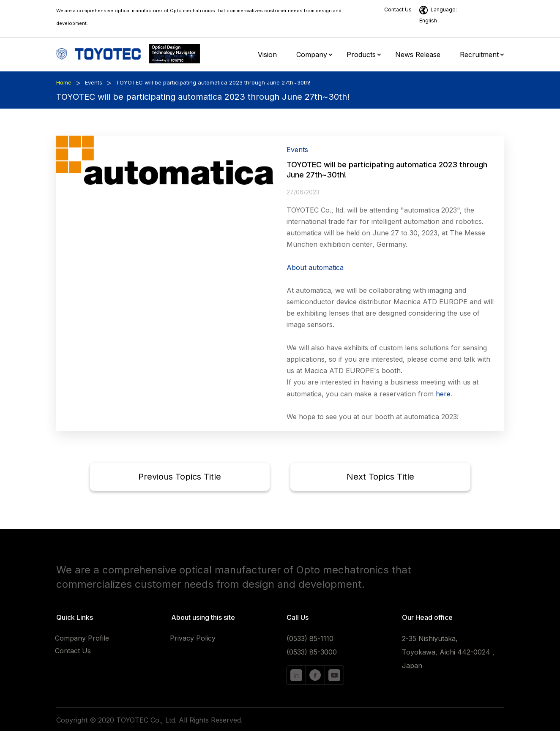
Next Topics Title (380, 477)
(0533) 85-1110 (310, 638)
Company (312, 55)
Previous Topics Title (180, 477)
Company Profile (82, 639)
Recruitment (479, 55)
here (443, 394)
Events (94, 82)
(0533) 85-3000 (312, 652)
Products (361, 55)
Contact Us (398, 10)
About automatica (315, 267)
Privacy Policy (193, 639)
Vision (267, 55)
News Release (418, 55)
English (428, 20)
